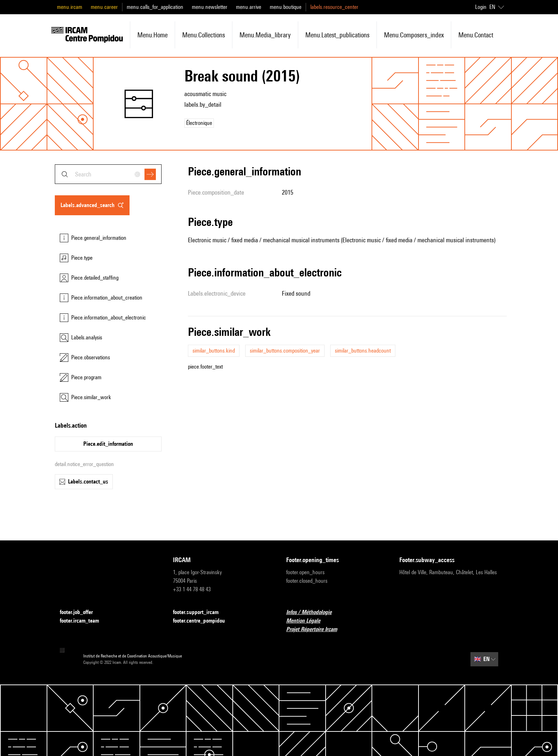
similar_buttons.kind (214, 351)
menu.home (152, 35)
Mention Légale (307, 621)
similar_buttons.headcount (363, 351)
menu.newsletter (210, 7)
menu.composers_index (414, 35)
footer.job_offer (81, 612)
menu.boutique (286, 7)
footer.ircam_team (84, 621)
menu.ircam (70, 7)
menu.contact (476, 35)
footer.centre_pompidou (203, 621)
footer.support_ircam (200, 612)
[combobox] (108, 174)
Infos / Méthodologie (313, 612)
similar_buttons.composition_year (285, 351)
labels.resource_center (334, 7)
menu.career (104, 7)
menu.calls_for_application (155, 7)
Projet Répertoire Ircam (316, 630)
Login (481, 7)
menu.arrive (249, 7)
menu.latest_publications (337, 35)
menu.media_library (265, 35)
